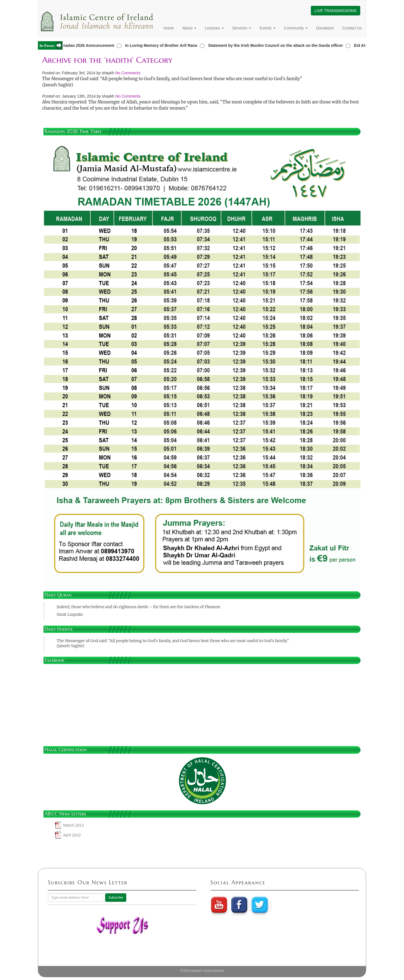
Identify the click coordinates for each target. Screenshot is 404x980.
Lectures (214, 28)
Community (296, 28)
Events (268, 28)
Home (168, 28)
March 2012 (74, 825)
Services (242, 28)
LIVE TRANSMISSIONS (336, 11)
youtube (219, 905)
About (189, 28)
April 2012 (72, 835)
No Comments (128, 73)
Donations (325, 28)
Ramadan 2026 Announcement (87, 45)
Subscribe (116, 898)
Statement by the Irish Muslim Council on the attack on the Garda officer (277, 45)
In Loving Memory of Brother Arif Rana (162, 45)
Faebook (240, 905)
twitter (260, 905)
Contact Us (352, 28)
